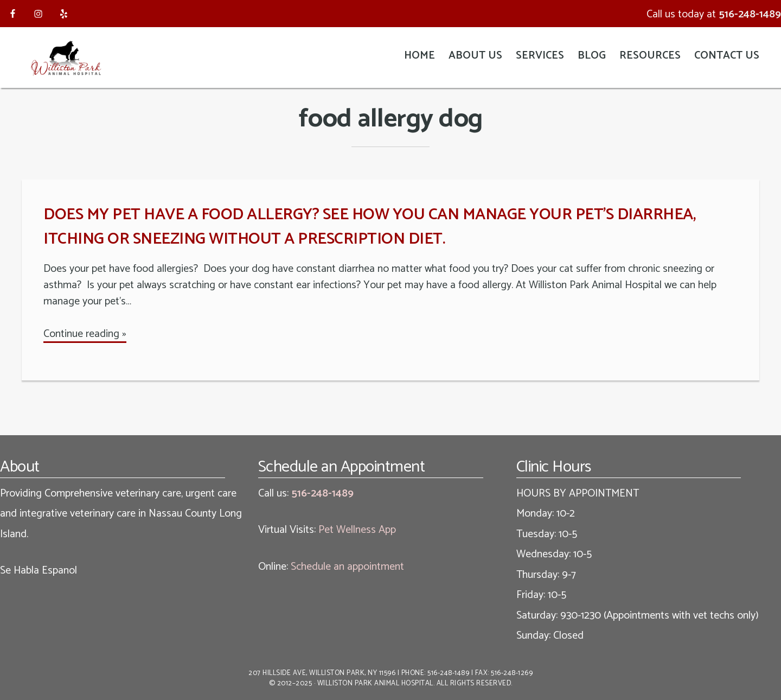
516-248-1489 (750, 14)
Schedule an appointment (347, 567)
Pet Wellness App (357, 530)
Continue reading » (85, 334)
